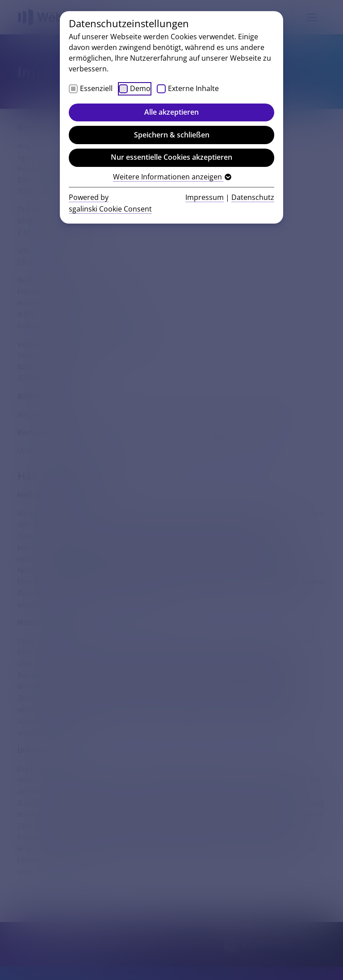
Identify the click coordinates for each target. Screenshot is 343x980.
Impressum (205, 197)
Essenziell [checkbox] (96, 88)
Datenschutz (253, 197)
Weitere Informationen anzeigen (172, 177)
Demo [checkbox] (140, 88)
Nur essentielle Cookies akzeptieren (171, 157)
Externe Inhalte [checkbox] (193, 88)
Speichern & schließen (172, 135)
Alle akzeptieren (171, 112)
